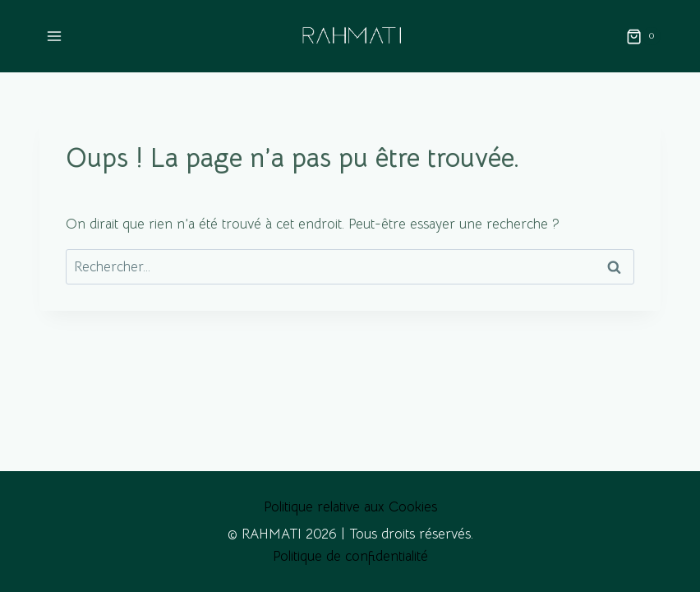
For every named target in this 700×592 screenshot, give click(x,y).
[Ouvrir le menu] (55, 37)
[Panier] (643, 36)
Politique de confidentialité (350, 556)
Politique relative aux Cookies (350, 507)
